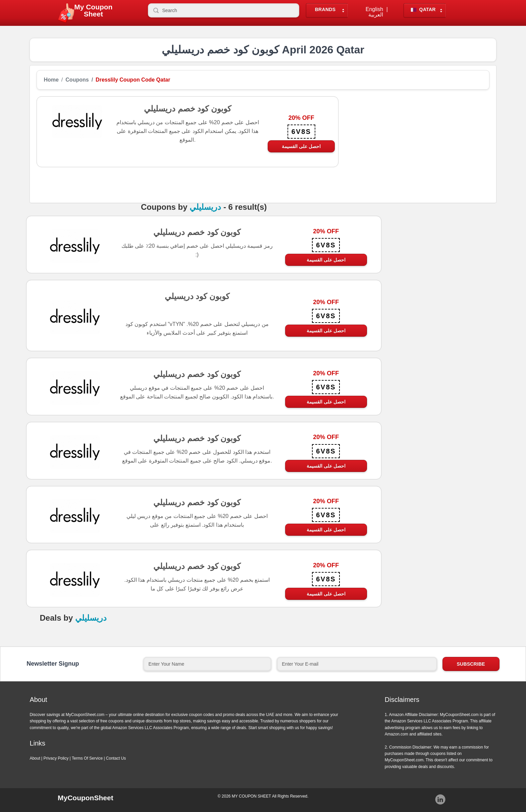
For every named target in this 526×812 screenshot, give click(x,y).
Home (51, 80)
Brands (325, 10)
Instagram (440, 800)
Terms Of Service (87, 758)
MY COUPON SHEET (251, 796)
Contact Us (116, 758)
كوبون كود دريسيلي (197, 296)
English (374, 9)
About (35, 758)
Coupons (77, 80)
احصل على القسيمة (301, 146)
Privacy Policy (56, 758)
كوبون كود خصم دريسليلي (197, 232)
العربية (376, 15)
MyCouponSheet (86, 798)
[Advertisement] (414, 143)
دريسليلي (205, 207)
